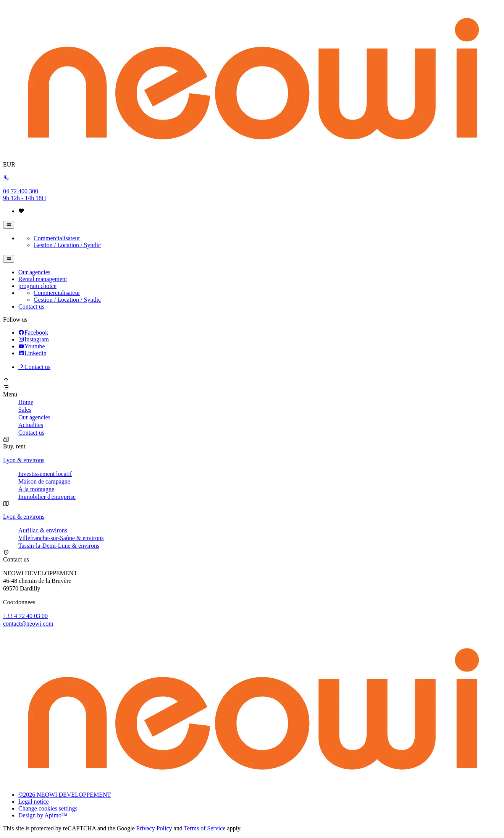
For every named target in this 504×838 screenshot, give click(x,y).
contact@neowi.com (28, 623)
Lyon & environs (24, 459)
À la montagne (36, 488)
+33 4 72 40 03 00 (25, 615)
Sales (25, 409)
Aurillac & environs (43, 529)
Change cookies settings (48, 808)
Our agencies (34, 416)
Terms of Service (204, 828)
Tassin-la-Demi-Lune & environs (59, 545)
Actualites (31, 424)
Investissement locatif (45, 473)
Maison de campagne (44, 480)
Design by (43, 815)
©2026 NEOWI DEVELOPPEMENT (65, 795)
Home (26, 401)
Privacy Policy (154, 828)
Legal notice (34, 802)
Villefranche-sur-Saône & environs (61, 537)
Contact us (31, 432)
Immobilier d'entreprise (47, 496)
